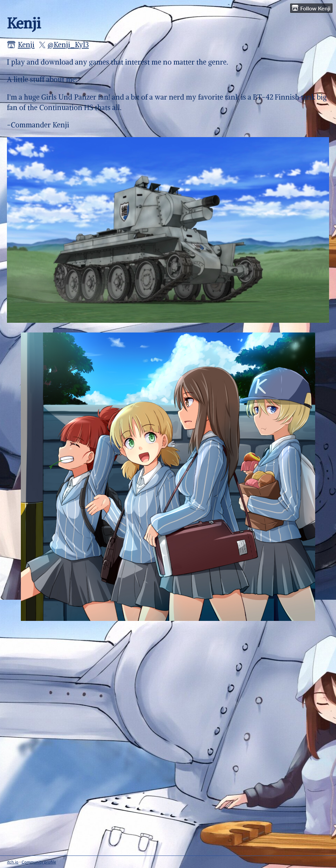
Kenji (26, 45)
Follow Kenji (311, 8)
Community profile (39, 862)
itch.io (13, 862)
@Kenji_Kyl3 (68, 45)
